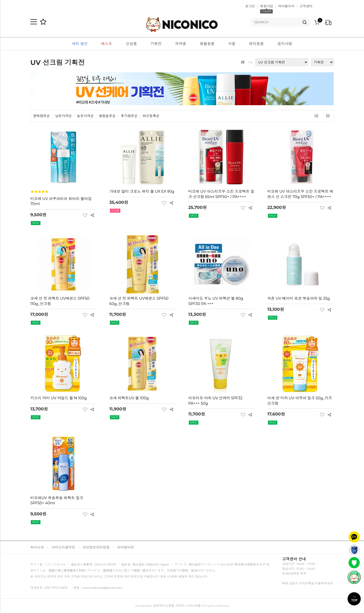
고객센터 (306, 6)
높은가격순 (85, 116)
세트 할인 (80, 44)
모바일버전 (126, 547)
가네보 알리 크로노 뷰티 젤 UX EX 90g (142, 191)
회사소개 (37, 547)
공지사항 (285, 44)
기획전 (156, 44)
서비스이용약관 (63, 547)
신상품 (131, 44)
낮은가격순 (64, 116)
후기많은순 (129, 116)
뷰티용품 (256, 44)
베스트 (107, 44)
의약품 (181, 44)
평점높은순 (107, 116)
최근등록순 (151, 116)
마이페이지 (286, 6)
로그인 (250, 6)
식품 (232, 44)
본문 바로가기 (0, 0)
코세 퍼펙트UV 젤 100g (129, 398)
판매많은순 (42, 116)
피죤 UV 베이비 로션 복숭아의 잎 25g (299, 298)
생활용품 (207, 44)
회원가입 (267, 6)
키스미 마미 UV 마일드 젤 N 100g (59, 398)
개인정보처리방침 (96, 547)
